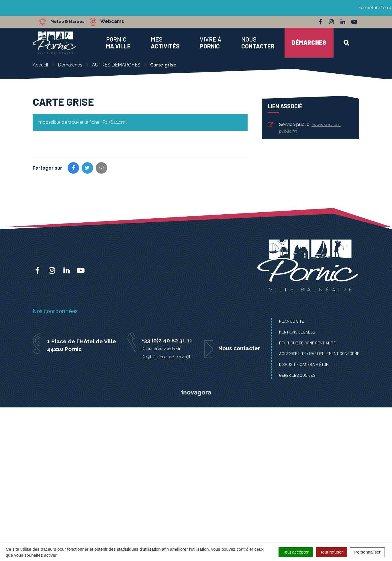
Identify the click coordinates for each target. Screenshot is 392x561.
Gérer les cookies (297, 375)
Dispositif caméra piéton (304, 364)
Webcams (118, 21)
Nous (258, 43)
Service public (304, 128)
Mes (165, 43)
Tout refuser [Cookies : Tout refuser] (331, 552)
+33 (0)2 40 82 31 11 (167, 340)
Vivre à (210, 43)
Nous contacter (239, 348)
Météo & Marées (70, 21)
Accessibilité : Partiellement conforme (319, 353)
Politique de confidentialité (307, 343)
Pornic (118, 43)
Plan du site (292, 321)
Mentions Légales (297, 332)
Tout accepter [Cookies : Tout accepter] (296, 552)
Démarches (309, 42)
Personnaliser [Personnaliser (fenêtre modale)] (367, 552)
